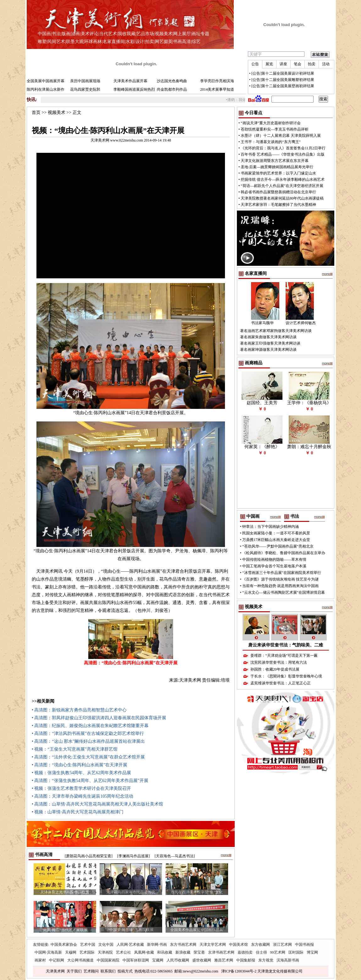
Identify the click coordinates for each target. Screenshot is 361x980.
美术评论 (90, 34)
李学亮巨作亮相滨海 (217, 81)
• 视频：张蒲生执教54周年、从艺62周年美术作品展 (81, 773)
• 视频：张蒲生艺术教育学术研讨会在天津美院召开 (81, 788)
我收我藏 (127, 34)
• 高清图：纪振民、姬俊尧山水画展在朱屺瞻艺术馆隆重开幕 (90, 726)
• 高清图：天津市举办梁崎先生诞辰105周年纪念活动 (82, 796)
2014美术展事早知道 (217, 89)
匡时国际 (296, 952)
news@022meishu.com (200, 971)
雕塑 (42, 42)
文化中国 (106, 945)
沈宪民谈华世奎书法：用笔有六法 (279, 662)
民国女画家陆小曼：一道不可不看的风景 (276, 533)
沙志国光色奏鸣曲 (172, 81)
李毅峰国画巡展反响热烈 (134, 89)
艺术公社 (123, 952)
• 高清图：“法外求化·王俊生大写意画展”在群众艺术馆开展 (88, 757)
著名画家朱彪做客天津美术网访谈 (268, 337)
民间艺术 (56, 42)
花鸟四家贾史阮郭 (85, 89)
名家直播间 (114, 42)
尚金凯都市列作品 (172, 89)
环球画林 (93, 42)
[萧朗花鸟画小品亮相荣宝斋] (89, 856)
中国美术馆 (238, 945)
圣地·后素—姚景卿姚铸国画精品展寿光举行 (277, 167)
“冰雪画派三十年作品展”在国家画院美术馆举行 (282, 573)
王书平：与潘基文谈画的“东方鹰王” (271, 142)
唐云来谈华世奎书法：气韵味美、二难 (286, 645)
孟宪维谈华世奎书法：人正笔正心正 (281, 683)
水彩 (130, 42)
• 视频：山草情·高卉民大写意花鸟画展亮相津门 (78, 812)
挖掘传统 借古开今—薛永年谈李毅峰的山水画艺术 (283, 179)
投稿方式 (125, 971)
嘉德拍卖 (245, 952)
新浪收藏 (183, 952)
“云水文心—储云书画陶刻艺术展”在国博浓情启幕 (284, 592)
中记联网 (57, 960)
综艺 (196, 42)
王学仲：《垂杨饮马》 (309, 403)
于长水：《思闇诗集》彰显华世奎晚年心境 (286, 676)
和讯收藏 (165, 952)
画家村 (40, 960)
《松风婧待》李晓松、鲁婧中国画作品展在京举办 (284, 553)
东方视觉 (266, 960)
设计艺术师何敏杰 (301, 323)
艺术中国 (88, 945)
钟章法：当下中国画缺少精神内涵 (271, 527)
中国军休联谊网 (136, 960)
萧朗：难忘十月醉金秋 (309, 447)
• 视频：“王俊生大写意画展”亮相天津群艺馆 (75, 749)
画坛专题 (200, 34)
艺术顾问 (91, 971)
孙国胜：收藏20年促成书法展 (275, 669)
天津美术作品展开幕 (130, 81)
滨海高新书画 (288, 960)
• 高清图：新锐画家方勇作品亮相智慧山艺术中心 (79, 710)
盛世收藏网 (202, 960)
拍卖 (150, 42)
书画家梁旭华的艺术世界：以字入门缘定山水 (278, 173)
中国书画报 (304, 945)
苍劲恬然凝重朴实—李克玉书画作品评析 (275, 129)
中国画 (44, 34)
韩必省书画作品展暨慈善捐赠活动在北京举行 (278, 192)
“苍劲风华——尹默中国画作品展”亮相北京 (278, 546)
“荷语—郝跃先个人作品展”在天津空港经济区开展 (282, 186)
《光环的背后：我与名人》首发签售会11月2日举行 (283, 148)
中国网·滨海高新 (48, 952)
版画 (66, 34)
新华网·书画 (157, 945)
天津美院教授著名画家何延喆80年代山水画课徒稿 (282, 198)
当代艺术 (108, 34)
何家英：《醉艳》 (262, 447)
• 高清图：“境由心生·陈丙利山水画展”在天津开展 (79, 765)
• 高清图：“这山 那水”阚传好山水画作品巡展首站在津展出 (88, 741)
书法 (56, 34)
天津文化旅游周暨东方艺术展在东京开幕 (275, 161)
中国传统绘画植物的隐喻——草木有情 (274, 560)
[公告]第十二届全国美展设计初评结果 (283, 73)
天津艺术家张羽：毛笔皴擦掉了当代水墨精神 (278, 205)
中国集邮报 (246, 960)
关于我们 (74, 971)
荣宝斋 (199, 952)
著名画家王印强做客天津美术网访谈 (270, 343)
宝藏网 (158, 960)
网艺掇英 (164, 42)
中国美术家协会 (64, 945)
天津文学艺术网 (213, 945)
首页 (36, 112)
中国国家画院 (108, 960)
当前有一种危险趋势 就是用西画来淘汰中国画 (280, 586)
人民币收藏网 (178, 960)
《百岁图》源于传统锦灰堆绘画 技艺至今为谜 (280, 579)
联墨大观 (75, 42)
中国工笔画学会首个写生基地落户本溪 (274, 566)
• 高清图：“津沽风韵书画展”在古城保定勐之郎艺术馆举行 (88, 734)
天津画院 (105, 952)
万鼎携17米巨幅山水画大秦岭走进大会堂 (276, 540)
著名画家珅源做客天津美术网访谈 (268, 350)
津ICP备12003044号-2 (239, 971)
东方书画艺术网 (183, 945)
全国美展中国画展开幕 (46, 81)
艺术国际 (87, 952)
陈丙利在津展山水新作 (46, 89)
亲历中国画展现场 (85, 81)
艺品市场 (145, 34)
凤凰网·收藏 (144, 952)
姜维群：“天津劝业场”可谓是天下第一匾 (284, 656)
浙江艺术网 (282, 945)
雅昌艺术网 (224, 960)
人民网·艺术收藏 (130, 945)
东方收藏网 (260, 945)
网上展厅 (182, 34)
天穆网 (71, 952)
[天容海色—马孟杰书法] (175, 856)
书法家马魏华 (262, 323)
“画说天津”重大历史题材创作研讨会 (271, 123)
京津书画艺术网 (221, 952)
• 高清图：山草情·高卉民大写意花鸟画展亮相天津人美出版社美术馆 (97, 804)
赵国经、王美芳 (262, 403)
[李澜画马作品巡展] (134, 856)
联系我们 (108, 971)
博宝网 (312, 952)
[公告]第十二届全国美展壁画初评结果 (283, 86)
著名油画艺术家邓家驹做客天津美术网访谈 (276, 331)
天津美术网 (55, 971)
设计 (140, 42)
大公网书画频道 (80, 960)
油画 (75, 34)
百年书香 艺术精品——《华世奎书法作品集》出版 (283, 154)
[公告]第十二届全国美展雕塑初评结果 (283, 80)
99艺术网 (278, 952)
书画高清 (182, 42)
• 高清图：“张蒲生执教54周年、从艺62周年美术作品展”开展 (90, 781)
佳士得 (261, 952)
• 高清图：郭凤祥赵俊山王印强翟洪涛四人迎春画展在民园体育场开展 (99, 718)
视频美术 (164, 34)
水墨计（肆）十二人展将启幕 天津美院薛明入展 (281, 136)
